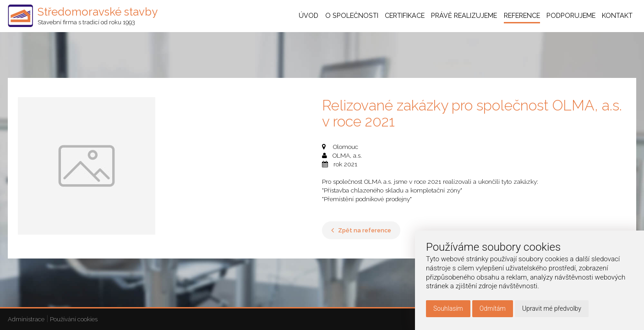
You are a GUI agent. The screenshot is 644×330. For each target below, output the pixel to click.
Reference (522, 16)
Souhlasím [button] (448, 308)
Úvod (308, 16)
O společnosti (352, 16)
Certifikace (405, 16)
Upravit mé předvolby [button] (552, 308)
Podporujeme (571, 16)
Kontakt (617, 16)
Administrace (26, 319)
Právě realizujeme (464, 16)
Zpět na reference (361, 230)
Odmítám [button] (493, 308)
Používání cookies (74, 319)
